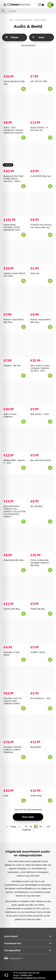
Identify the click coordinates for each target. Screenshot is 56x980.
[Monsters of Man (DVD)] (15, 632)
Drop (6, 796)
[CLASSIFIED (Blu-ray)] (41, 156)
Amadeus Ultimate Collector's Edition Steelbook (12, 750)
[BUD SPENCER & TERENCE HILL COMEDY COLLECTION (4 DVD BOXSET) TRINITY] (15, 486)
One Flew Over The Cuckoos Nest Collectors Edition (13, 701)
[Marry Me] (41, 253)
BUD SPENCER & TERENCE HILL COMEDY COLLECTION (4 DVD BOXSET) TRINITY (15, 511)
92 (31, 827)
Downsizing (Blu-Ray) (14, 560)
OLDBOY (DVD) (38, 652)
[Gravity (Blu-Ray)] (15, 588)
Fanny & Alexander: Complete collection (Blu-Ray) (40, 563)
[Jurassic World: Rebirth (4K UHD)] (15, 253)
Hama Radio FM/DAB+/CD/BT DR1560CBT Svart (12, 227)
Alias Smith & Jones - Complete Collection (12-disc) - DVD (41, 368)
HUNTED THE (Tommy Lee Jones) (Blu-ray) (41, 226)
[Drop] (15, 775)
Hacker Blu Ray (38, 609)
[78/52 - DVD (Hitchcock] (15, 107)
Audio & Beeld (40, 20)
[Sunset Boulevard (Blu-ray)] (15, 61)
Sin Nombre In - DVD (41, 698)
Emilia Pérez (36, 796)
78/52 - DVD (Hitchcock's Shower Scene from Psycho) (13, 130)
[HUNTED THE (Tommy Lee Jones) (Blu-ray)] (41, 204)
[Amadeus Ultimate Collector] (15, 726)
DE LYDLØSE (36, 506)
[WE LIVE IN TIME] (41, 61)
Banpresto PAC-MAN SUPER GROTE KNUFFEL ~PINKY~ (13, 179)
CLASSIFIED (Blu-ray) (41, 176)
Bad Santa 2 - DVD (40, 414)
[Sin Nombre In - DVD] (41, 678)
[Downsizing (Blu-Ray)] (15, 540)
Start (11, 20)
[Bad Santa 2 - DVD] (41, 394)
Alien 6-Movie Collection (10, 415)
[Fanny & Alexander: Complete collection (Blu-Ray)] (41, 540)
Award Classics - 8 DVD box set (39, 129)
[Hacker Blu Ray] (41, 588)
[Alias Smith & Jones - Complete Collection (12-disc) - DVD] (41, 345)
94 (41, 827)
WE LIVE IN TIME (39, 81)
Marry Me (35, 273)
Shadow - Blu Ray (12, 366)
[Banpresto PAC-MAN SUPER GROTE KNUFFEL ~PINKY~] (15, 156)
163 (48, 827)
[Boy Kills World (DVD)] (41, 440)
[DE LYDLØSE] (41, 486)
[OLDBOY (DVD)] (41, 632)
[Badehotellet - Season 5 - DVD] (15, 440)
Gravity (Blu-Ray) (12, 609)
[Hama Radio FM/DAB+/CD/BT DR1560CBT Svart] (15, 204)
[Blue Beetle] (41, 726)
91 (26, 827)
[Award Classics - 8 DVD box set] (41, 107)
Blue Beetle (36, 747)
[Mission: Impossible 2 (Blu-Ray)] (15, 299)
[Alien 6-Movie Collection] (15, 394)
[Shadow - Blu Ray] (15, 345)
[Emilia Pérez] (41, 775)
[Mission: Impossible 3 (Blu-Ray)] (41, 299)
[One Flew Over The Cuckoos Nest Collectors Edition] (15, 678)
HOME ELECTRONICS (24, 20)
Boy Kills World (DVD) (41, 460)
